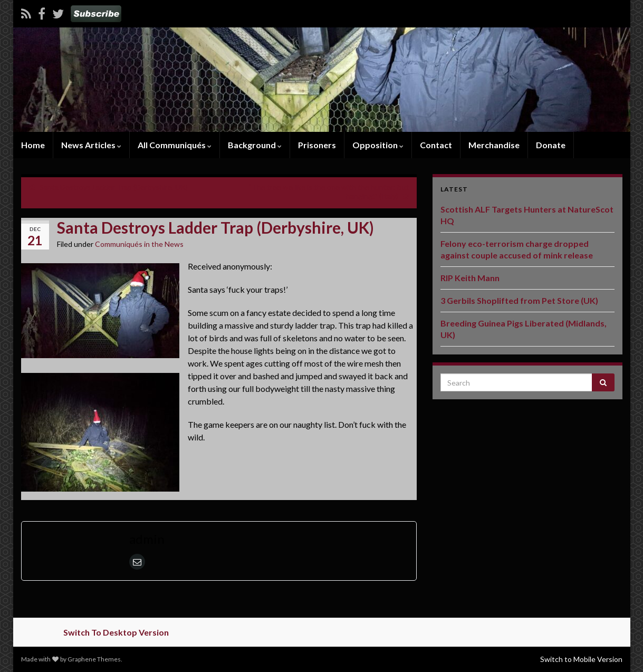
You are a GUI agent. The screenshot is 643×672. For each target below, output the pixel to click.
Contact (436, 145)
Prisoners (317, 145)
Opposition (378, 145)
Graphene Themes (94, 659)
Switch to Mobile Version (581, 659)
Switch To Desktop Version (116, 632)
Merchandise (494, 145)
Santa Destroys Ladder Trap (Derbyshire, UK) (114, 187)
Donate (551, 145)
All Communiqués (175, 145)
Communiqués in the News (139, 244)
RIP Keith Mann (470, 278)
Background (255, 145)
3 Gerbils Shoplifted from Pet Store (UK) (519, 300)
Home (33, 145)
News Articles (91, 145)
